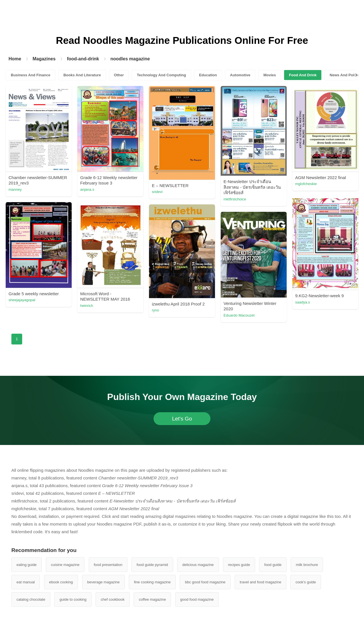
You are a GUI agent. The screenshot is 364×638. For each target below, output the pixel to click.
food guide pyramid (152, 565)
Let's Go (182, 419)
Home (15, 59)
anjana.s (87, 189)
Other (119, 75)
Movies (270, 75)
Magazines (44, 59)
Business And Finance (31, 75)
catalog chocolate (31, 599)
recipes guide (239, 565)
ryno (155, 310)
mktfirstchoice (235, 199)
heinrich (87, 306)
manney (15, 189)
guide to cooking (73, 599)
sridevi (157, 192)
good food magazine (197, 599)
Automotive (240, 75)
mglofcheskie (306, 184)
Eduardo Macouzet (239, 315)
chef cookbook (113, 599)
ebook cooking (61, 582)
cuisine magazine (65, 565)
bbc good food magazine (205, 582)
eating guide (27, 565)
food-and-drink (83, 59)
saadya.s (303, 302)
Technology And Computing (161, 75)
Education (208, 75)
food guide (273, 565)
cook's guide (306, 582)
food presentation (108, 565)
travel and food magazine (260, 582)
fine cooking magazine (152, 582)
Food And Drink (303, 75)
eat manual (26, 582)
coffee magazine (152, 599)
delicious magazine (198, 565)
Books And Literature (82, 75)
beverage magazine (104, 582)
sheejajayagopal (22, 300)
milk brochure (307, 565)
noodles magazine (130, 59)
